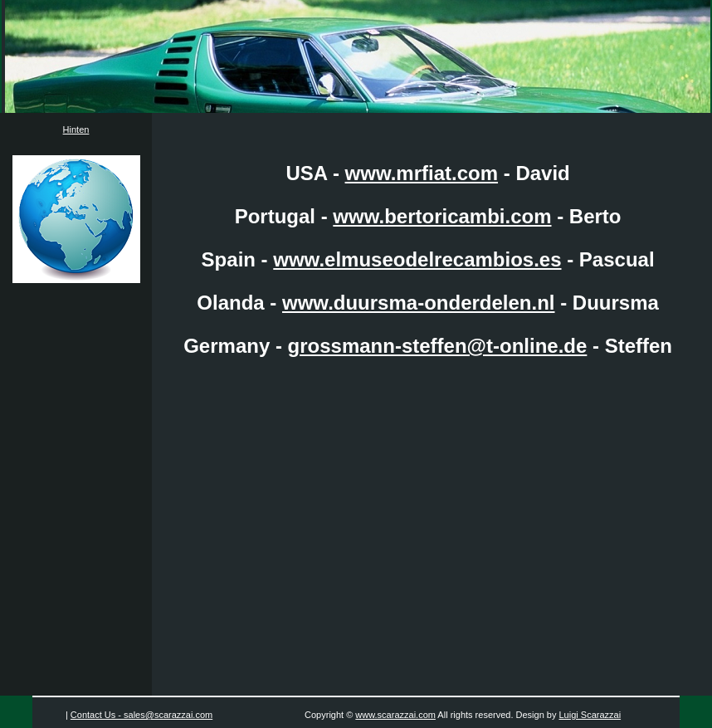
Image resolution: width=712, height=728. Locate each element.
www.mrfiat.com (422, 173)
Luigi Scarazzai (590, 715)
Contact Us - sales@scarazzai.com (141, 715)
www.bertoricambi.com (442, 216)
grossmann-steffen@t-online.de (438, 346)
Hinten (76, 129)
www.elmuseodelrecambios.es (417, 259)
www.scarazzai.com (395, 715)
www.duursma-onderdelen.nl (418, 303)
